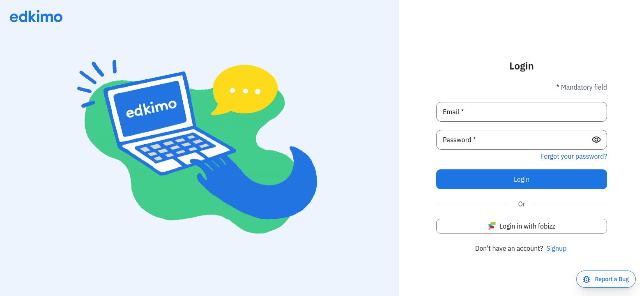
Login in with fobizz (522, 226)
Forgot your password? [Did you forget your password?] (574, 156)
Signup (556, 248)
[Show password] (596, 140)
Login (522, 179)
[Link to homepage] (36, 16)
